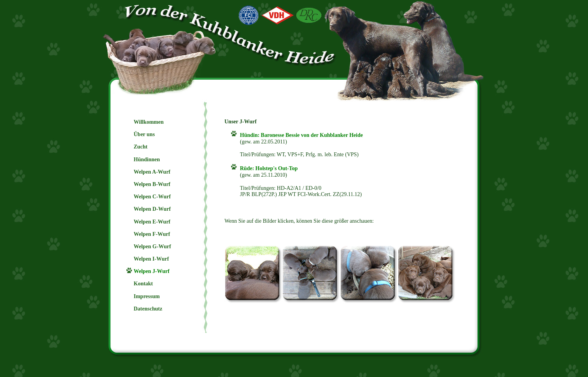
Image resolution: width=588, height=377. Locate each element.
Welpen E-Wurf (152, 222)
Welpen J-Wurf (152, 271)
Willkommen (149, 122)
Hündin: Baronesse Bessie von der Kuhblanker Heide (301, 135)
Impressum (147, 296)
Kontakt (143, 284)
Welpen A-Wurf (152, 172)
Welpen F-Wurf (152, 234)
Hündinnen (147, 159)
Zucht (141, 147)
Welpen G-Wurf (152, 246)
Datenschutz (148, 309)
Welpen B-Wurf (152, 184)
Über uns (144, 134)
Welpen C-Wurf (152, 197)
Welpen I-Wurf (151, 259)
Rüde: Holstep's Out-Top (269, 168)
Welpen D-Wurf (152, 209)
